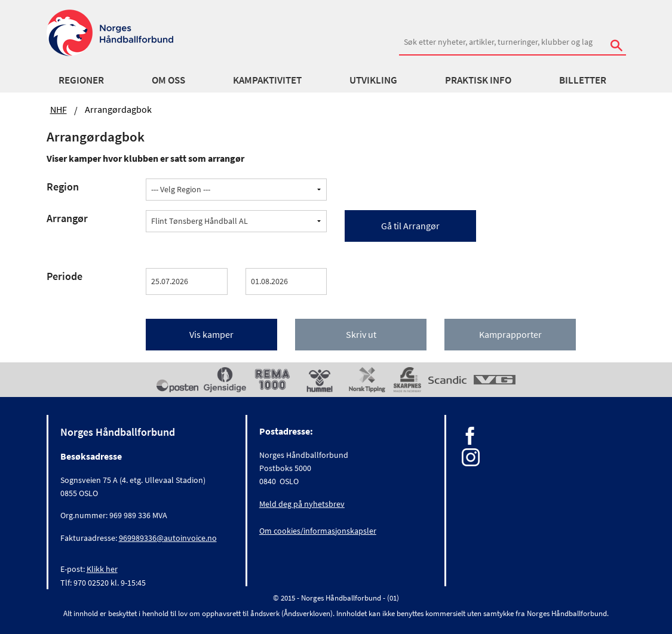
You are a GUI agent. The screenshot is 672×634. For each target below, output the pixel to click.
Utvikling (373, 80)
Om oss (168, 80)
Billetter (583, 80)
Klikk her (102, 569)
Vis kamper (211, 334)
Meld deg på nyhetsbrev (302, 504)
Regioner (81, 80)
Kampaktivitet (267, 80)
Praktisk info (478, 80)
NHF (59, 109)
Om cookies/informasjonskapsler (318, 531)
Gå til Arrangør (410, 226)
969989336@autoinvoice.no (168, 538)
